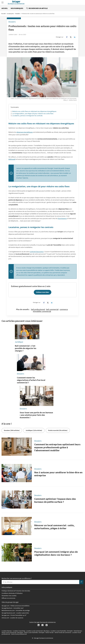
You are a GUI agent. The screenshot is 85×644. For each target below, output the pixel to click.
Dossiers (18, 14)
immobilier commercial (42, 311)
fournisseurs (62, 218)
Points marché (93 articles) (58, 430)
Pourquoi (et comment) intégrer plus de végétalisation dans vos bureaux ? (56, 553)
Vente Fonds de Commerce (63, 632)
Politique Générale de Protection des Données (16, 591)
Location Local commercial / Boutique (38, 631)
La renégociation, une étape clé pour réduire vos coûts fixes (33, 113)
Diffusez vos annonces (8, 598)
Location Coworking (19, 631)
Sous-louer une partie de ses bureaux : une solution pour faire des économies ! (36, 415)
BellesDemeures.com (8, 610)
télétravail (12, 159)
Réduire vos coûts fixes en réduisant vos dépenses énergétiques (34, 111)
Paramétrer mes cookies (9, 596)
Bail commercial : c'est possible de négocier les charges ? (26, 348)
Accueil (5, 8)
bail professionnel (38, 309)
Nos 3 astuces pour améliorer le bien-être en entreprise (58, 474)
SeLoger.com (6, 606)
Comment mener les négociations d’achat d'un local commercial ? (31, 380)
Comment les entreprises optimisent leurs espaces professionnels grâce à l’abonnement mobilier (57, 447)
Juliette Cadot (13, 34)
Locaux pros (10, 14)
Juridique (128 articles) (34, 430)
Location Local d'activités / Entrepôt (62, 631)
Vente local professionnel (19, 634)
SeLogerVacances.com (8, 613)
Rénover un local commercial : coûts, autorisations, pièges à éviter (54, 527)
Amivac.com (5, 618)
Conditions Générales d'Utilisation (12, 593)
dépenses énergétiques (25, 132)
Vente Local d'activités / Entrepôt (34, 632)
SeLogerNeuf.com (7, 608)
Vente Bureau (78, 631)
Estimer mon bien (43, 292)
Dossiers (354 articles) (12, 430)
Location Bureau (7, 631)
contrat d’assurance (37, 252)
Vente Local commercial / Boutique (12, 632)
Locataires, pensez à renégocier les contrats (27, 116)
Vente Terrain (50, 632)
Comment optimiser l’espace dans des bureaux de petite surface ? (55, 500)
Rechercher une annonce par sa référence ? (17, 579)
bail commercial (52, 309)
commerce (64, 309)
